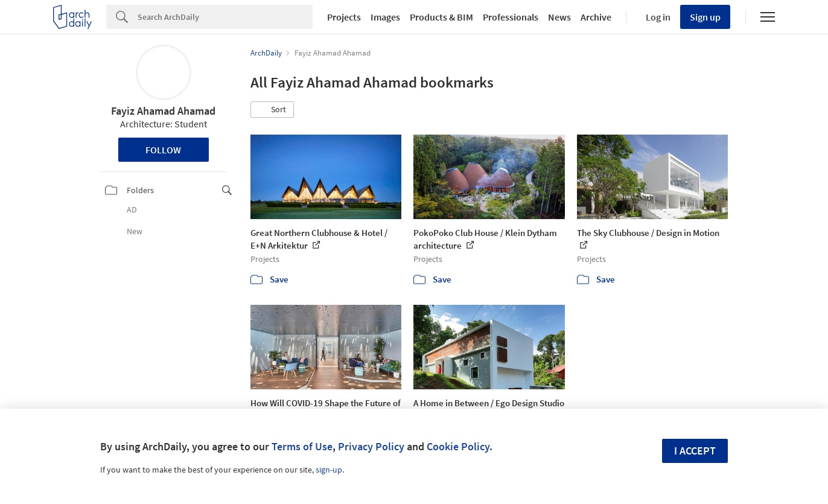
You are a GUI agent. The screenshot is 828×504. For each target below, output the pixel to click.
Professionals (511, 17)
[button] (272, 110)
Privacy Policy (371, 446)
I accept (695, 451)
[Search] (225, 17)
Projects (344, 17)
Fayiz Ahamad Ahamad (163, 111)
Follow (163, 150)
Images (385, 17)
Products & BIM (441, 17)
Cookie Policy (458, 446)
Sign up (705, 17)
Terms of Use (302, 446)
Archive (596, 17)
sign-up (329, 470)
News (559, 17)
